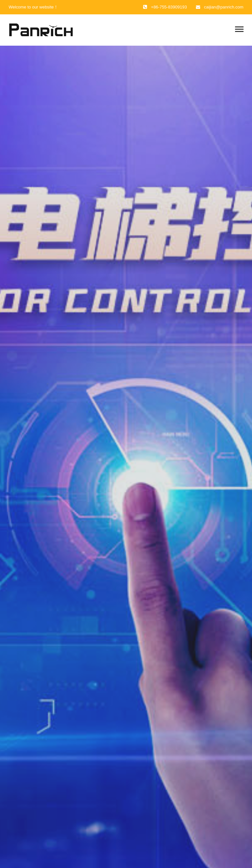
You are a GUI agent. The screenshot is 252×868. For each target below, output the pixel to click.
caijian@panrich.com (224, 7)
